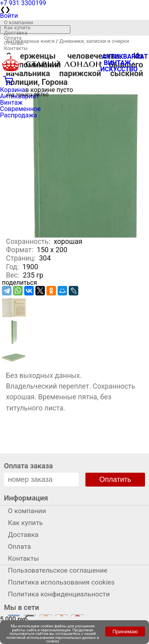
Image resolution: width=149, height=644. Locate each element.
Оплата (13, 38)
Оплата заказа (28, 466)
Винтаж (11, 103)
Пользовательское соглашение (58, 570)
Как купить (17, 28)
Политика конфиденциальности (59, 594)
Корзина (13, 90)
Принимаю (125, 632)
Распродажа (18, 115)
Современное (20, 109)
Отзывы (14, 43)
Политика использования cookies (61, 582)
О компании (18, 22)
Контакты (16, 48)
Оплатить (115, 479)
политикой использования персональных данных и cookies (53, 639)
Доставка (16, 33)
